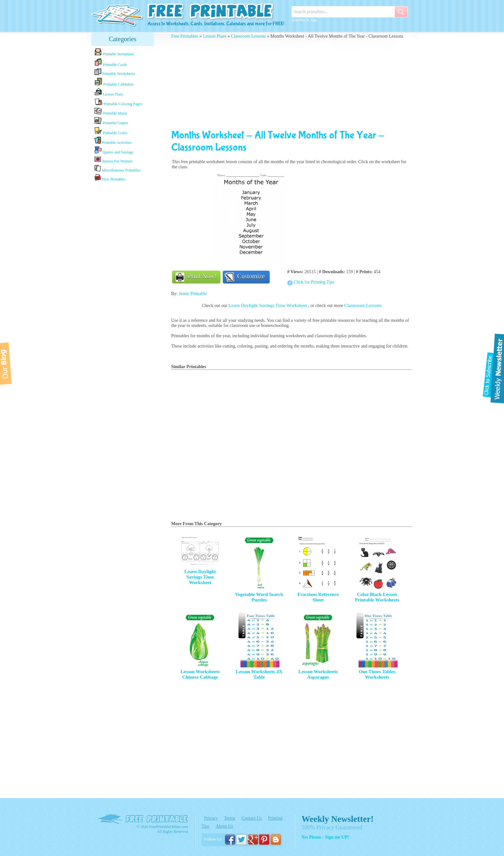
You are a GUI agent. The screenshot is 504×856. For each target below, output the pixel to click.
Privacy (211, 818)
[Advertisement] (123, 284)
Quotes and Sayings (114, 150)
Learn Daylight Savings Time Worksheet (268, 305)
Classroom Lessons (248, 36)
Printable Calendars (114, 82)
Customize (251, 276)
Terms (230, 818)
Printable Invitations (114, 52)
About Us (224, 826)
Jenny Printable (193, 294)
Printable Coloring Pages (118, 102)
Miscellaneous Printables (117, 169)
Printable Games (111, 121)
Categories (123, 39)
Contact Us (252, 818)
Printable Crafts (111, 131)
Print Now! (202, 276)
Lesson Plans (109, 92)
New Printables (110, 178)
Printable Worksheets (115, 72)
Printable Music (111, 112)
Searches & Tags (304, 20)
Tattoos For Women (113, 160)
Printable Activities (113, 141)
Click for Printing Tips (314, 282)
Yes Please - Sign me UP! (325, 837)
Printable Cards (111, 62)
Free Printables (185, 36)
